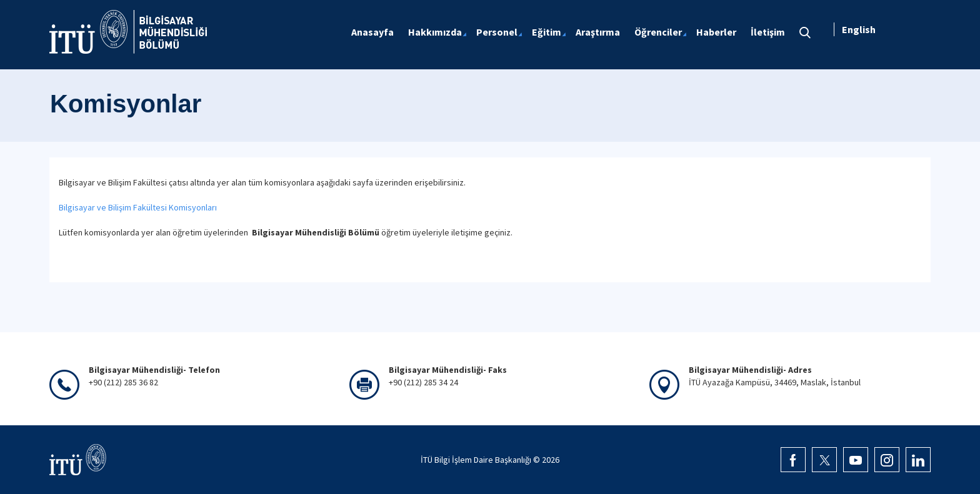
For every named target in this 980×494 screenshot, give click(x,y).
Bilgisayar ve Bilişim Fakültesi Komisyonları (138, 207)
